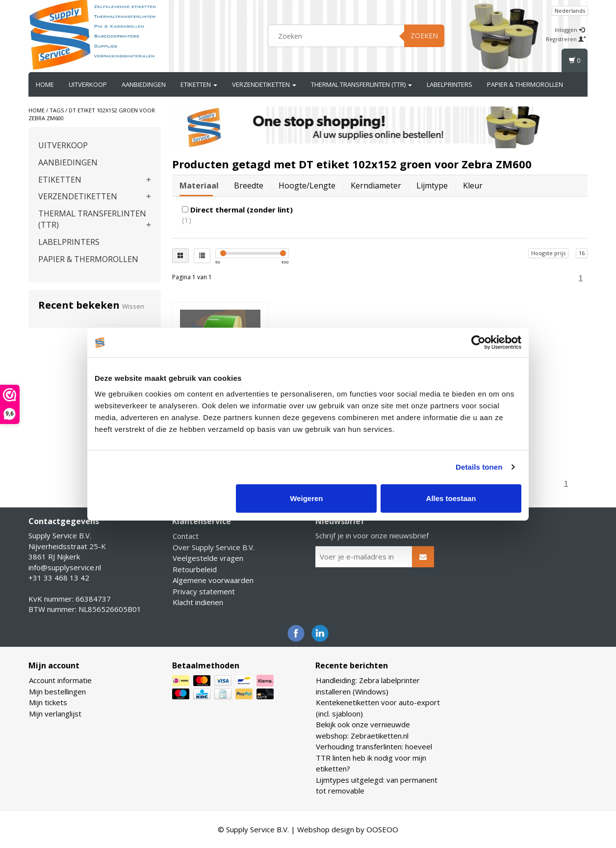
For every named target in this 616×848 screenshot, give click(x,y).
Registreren (566, 39)
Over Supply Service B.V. (214, 547)
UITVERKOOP (88, 84)
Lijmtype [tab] (432, 185)
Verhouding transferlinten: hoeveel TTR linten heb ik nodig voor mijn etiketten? (374, 757)
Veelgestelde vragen (208, 558)
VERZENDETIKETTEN (264, 84)
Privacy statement (204, 591)
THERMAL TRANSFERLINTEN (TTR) (361, 84)
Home (45, 84)
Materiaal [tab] (199, 185)
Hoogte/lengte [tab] (307, 185)
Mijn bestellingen (57, 691)
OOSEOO (382, 829)
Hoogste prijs (548, 253)
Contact (186, 536)
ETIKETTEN (199, 84)
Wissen (133, 306)
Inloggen (570, 30)
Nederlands (570, 11)
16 (582, 253)
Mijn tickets (48, 702)
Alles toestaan (451, 498)
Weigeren (306, 498)
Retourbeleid (195, 569)
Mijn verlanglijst (55, 714)
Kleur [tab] (473, 185)
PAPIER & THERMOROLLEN (525, 84)
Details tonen (479, 467)
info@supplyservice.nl (65, 567)
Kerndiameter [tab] (376, 185)
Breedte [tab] (249, 185)
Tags (57, 110)
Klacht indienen (198, 602)
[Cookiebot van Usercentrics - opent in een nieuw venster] (478, 343)
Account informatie (60, 680)
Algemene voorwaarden (213, 580)
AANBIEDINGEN (144, 84)
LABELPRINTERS (449, 84)
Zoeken (424, 36)
